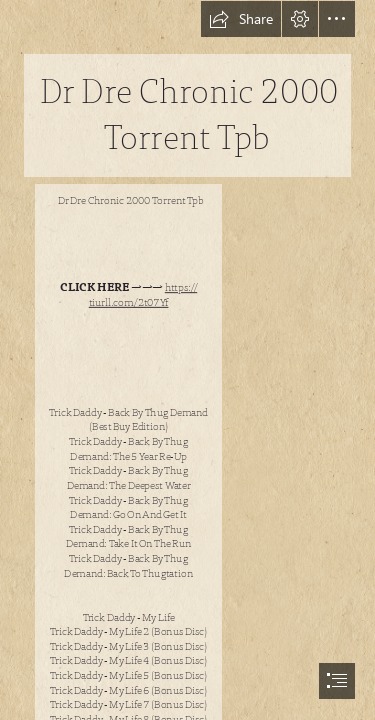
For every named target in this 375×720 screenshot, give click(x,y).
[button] (241, 19)
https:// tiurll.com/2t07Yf (143, 295)
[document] (187, 360)
